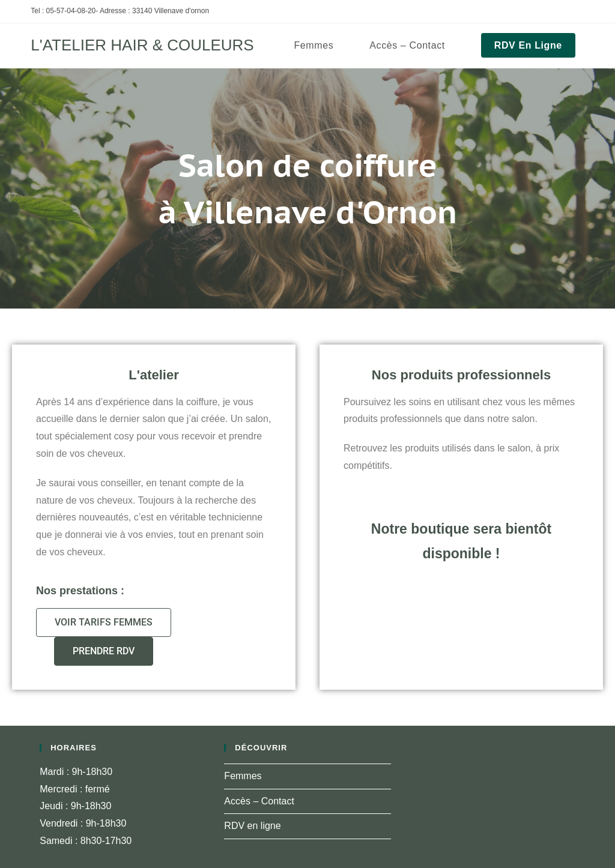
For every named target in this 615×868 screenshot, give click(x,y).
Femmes (243, 776)
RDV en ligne (252, 826)
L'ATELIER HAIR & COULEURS (142, 45)
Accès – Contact (259, 801)
